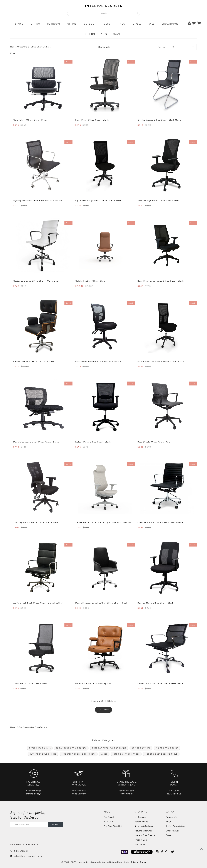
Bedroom (54, 24)
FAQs (168, 822)
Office (72, 24)
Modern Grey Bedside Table (161, 754)
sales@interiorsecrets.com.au (29, 856)
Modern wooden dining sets (79, 754)
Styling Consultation (175, 826)
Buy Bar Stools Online (43, 754)
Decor (108, 24)
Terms (143, 862)
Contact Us (171, 817)
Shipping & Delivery (144, 826)
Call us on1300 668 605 (174, 781)
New (123, 24)
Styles (137, 24)
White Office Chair (167, 748)
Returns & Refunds (143, 831)
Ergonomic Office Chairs (71, 748)
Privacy (135, 862)
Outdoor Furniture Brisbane (109, 748)
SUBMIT (56, 825)
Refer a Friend (141, 822)
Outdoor (90, 24)
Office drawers (141, 748)
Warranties (140, 844)
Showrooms (170, 24)
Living (19, 24)
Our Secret (109, 817)
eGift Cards (109, 822)
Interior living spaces (126, 754)
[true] (194, 23)
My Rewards (140, 817)
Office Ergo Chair (40, 748)
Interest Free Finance (145, 835)
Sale (152, 24)
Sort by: (162, 47)
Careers (169, 835)
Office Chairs (23, 47)
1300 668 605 (21, 851)
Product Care (141, 840)
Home (13, 47)
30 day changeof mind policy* (33, 781)
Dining (35, 24)
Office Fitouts (172, 831)
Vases (104, 754)
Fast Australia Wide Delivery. (79, 781)
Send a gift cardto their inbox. (127, 781)
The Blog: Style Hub (113, 826)
